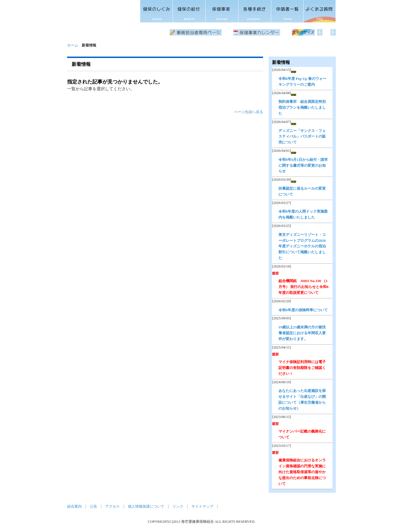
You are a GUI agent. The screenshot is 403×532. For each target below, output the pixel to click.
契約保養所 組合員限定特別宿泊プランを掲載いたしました (302, 107)
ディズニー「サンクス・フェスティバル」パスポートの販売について (302, 137)
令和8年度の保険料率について (303, 310)
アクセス (113, 507)
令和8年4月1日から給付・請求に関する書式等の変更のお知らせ (303, 165)
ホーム (73, 45)
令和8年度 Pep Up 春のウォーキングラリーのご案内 (302, 82)
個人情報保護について (146, 507)
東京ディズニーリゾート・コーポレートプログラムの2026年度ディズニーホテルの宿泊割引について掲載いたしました (302, 246)
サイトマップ (202, 507)
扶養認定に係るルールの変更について (302, 191)
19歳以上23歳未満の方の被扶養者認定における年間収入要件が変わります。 (302, 333)
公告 (93, 507)
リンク (178, 507)
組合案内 (74, 507)
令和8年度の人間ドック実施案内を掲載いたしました (303, 214)
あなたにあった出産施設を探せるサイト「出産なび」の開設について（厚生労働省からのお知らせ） (302, 399)
